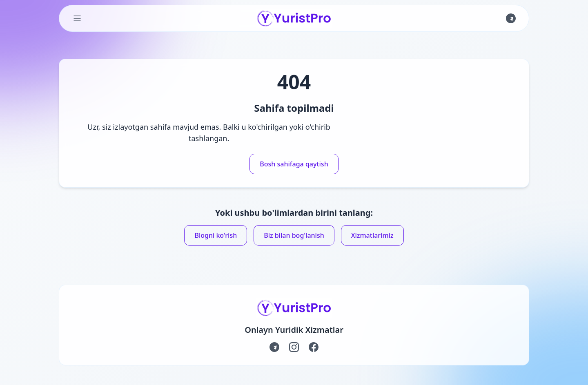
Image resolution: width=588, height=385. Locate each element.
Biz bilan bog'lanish (294, 235)
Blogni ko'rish (216, 235)
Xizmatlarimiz (372, 235)
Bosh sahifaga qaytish (294, 164)
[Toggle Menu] (77, 18)
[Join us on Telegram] (511, 18)
